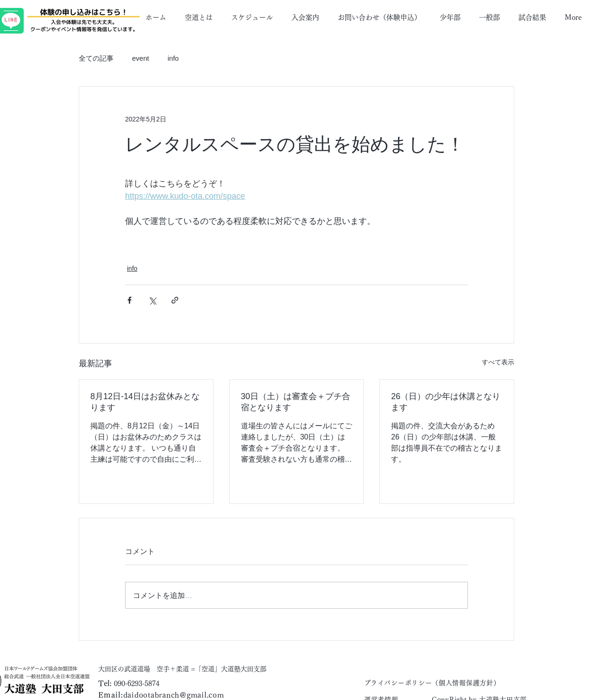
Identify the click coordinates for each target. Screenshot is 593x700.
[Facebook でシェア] (129, 300)
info (173, 58)
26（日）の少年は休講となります (446, 402)
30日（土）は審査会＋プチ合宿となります (296, 402)
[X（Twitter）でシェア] (152, 300)
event (141, 58)
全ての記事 (96, 58)
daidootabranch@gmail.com (174, 695)
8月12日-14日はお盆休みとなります (145, 402)
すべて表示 (498, 362)
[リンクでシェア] (175, 300)
